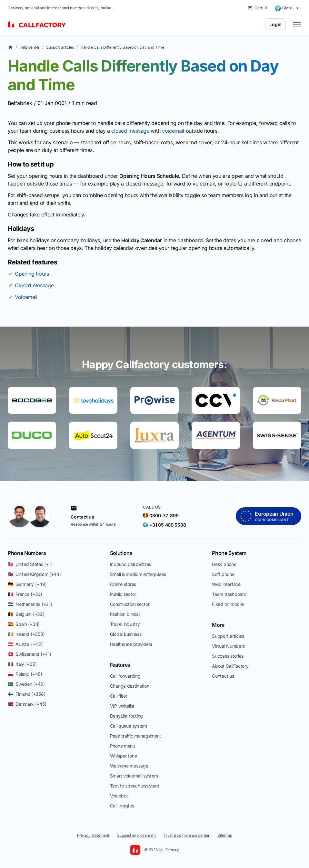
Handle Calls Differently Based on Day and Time (122, 47)
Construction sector (130, 604)
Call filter (119, 696)
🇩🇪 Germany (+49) (27, 584)
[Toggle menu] (297, 24)
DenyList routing (127, 716)
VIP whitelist (122, 706)
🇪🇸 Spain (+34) (24, 624)
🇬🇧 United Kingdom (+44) (34, 574)
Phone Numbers (27, 553)
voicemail (173, 131)
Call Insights (122, 806)
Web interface (226, 584)
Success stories (228, 656)
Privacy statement (93, 835)
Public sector (123, 594)
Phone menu (123, 746)
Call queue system (129, 726)
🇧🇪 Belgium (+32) (26, 614)
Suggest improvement (136, 835)
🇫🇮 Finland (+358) (26, 694)
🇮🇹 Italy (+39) (22, 664)
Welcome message (129, 766)
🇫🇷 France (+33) (25, 594)
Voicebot (119, 796)
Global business (126, 634)
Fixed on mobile (228, 604)
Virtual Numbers (228, 646)
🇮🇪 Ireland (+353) (26, 634)
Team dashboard (229, 594)
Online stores (123, 584)
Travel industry (125, 624)
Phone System (229, 553)
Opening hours (32, 274)
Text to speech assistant (135, 786)
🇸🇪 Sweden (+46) (26, 684)
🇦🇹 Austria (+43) (25, 644)
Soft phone (223, 574)
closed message (130, 131)
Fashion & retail (125, 614)
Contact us (223, 676)
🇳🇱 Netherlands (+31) (30, 604)
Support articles (60, 47)
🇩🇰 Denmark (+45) (27, 704)
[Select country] (287, 8)
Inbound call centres (130, 564)
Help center (30, 47)
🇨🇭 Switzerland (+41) (29, 654)
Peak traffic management (136, 736)
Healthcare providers (131, 644)
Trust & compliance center (187, 835)
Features (120, 665)
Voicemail (26, 297)
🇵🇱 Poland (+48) (25, 674)
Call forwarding (125, 676)
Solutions (121, 553)
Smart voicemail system (134, 776)
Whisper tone (124, 756)
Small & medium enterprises (138, 574)
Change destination (130, 686)
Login (275, 24)
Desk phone (224, 564)
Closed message (34, 285)
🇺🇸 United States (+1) (30, 564)
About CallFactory (230, 666)
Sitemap (225, 835)
